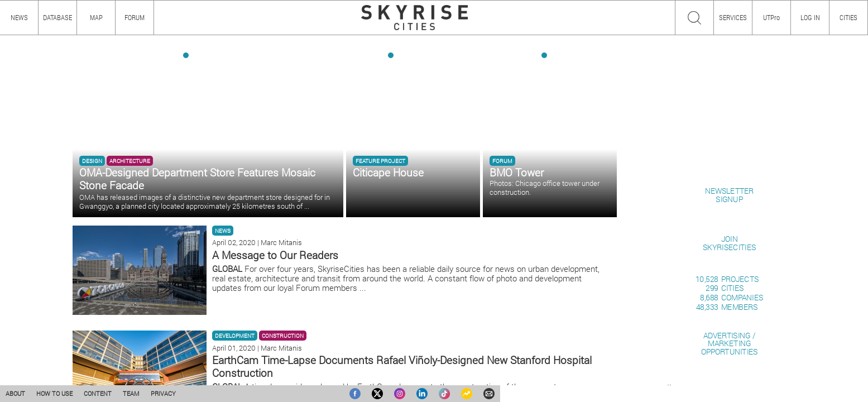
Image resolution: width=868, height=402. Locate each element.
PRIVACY (163, 393)
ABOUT (15, 393)
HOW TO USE (54, 393)
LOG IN (810, 17)
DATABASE (57, 17)
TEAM (131, 393)
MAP (96, 17)
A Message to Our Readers (275, 255)
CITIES (848, 17)
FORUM (135, 17)
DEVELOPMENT (235, 336)
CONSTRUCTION (283, 336)
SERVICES (733, 17)
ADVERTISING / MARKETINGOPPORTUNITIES (730, 343)
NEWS (223, 231)
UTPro (771, 17)
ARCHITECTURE (130, 161)
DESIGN (92, 161)
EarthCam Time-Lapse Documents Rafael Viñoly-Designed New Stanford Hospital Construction (402, 366)
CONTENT (98, 393)
